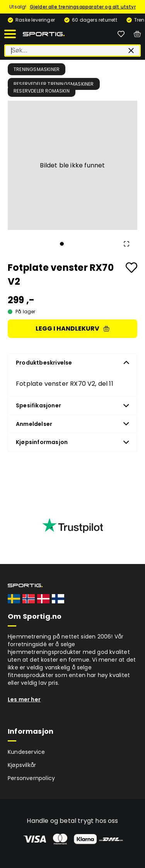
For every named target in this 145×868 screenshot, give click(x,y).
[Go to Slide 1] (62, 244)
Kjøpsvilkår (22, 765)
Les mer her (24, 699)
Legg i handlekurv (72, 328)
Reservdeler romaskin (42, 91)
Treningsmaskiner (37, 69)
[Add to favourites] (131, 268)
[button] (72, 165)
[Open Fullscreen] (126, 244)
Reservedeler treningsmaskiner (54, 84)
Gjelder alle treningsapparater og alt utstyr (83, 7)
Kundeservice (26, 752)
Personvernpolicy (31, 778)
